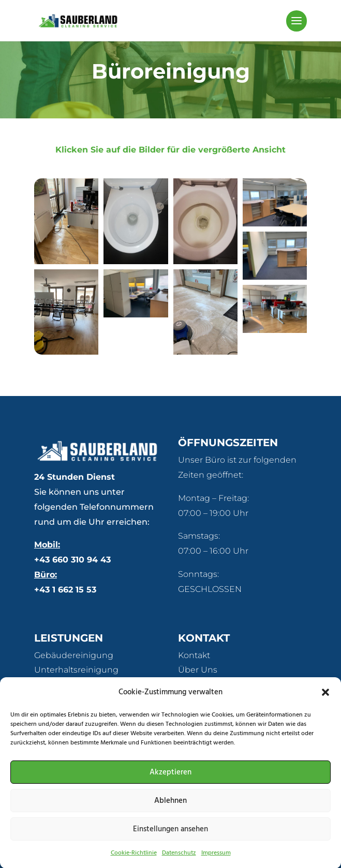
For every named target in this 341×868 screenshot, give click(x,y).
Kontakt (194, 655)
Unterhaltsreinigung (76, 670)
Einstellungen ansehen (170, 837)
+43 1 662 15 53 (65, 590)
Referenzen (202, 685)
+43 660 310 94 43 (72, 560)
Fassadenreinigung (74, 685)
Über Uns (198, 670)
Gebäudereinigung (74, 655)
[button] (325, 701)
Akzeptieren (170, 781)
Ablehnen (170, 809)
